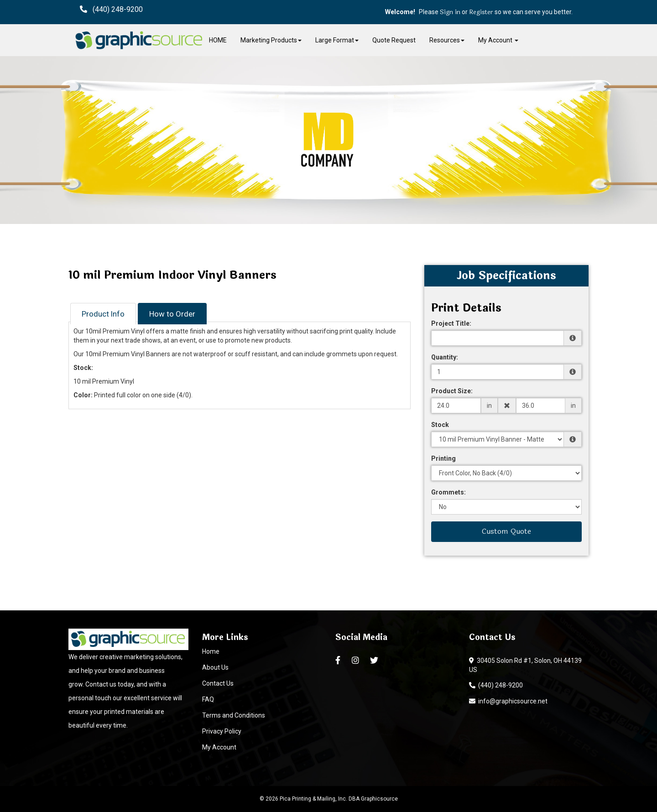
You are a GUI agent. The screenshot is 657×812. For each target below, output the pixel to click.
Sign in (450, 12)
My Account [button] (498, 40)
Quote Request (394, 40)
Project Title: (451, 323)
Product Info (103, 314)
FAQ (208, 699)
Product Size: (452, 391)
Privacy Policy (222, 731)
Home (211, 651)
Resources (447, 40)
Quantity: (445, 357)
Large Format (337, 40)
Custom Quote (506, 531)
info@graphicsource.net (508, 701)
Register (481, 12)
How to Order (172, 314)
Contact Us (218, 683)
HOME (218, 40)
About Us (215, 667)
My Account (219, 747)
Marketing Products (271, 40)
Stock (440, 425)
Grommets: (448, 492)
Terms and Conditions (234, 715)
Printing (443, 458)
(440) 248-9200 (496, 685)
